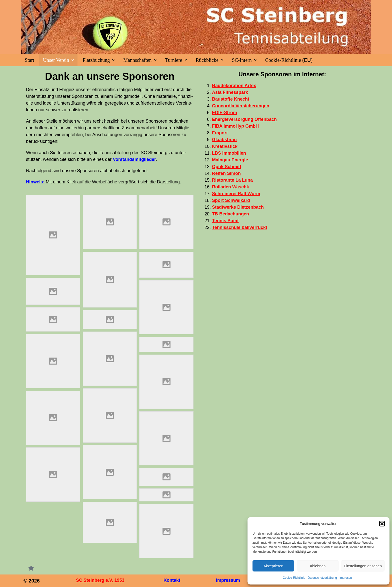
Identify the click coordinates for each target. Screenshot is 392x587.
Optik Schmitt (227, 167)
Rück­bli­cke (209, 60)
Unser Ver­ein (58, 60)
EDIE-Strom (224, 113)
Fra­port (220, 133)
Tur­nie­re (176, 60)
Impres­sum (347, 578)
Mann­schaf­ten (140, 60)
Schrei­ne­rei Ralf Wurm (236, 194)
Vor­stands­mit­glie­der (134, 159)
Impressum (228, 580)
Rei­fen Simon (226, 173)
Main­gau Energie (230, 160)
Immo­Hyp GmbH (235, 126)
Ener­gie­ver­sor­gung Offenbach (244, 119)
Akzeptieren (273, 566)
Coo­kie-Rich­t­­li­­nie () (289, 60)
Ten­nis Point (225, 221)
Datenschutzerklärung (322, 578)
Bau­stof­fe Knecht (231, 99)
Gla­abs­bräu (224, 140)
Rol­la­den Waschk (230, 187)
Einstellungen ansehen (363, 566)
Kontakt (172, 580)
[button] (382, 524)
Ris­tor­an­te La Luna (232, 180)
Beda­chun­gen (230, 214)
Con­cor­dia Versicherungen (241, 106)
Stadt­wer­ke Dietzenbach (238, 207)
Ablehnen (318, 566)
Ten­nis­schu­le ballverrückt (240, 227)
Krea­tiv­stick (225, 146)
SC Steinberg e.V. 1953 (100, 580)
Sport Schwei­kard (231, 200)
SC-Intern (244, 60)
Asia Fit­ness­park (230, 92)
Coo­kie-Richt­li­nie (294, 578)
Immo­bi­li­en (229, 153)
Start (29, 60)
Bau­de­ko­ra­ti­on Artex (234, 86)
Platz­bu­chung (98, 60)
